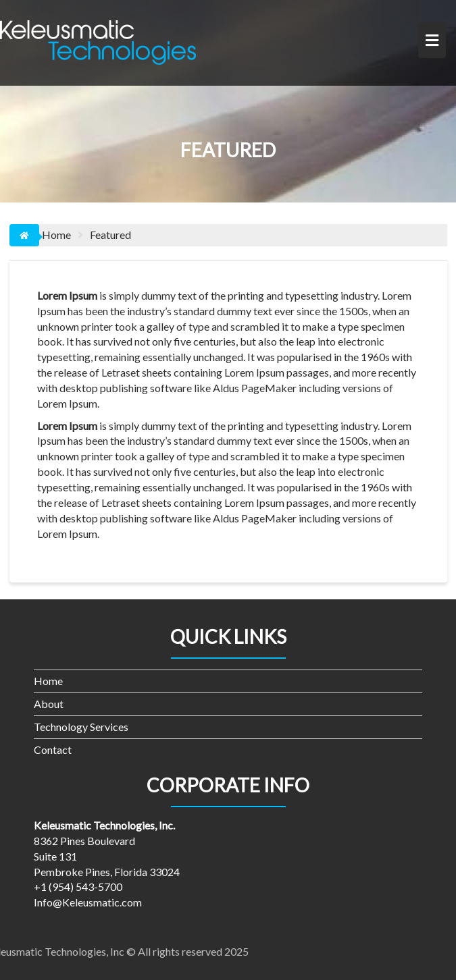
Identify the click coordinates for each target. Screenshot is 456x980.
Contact (53, 750)
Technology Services (81, 727)
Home (48, 681)
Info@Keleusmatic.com (88, 902)
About (49, 704)
